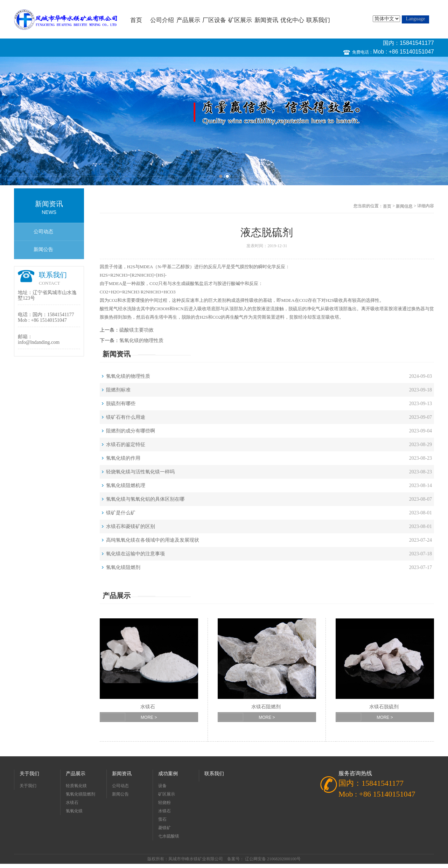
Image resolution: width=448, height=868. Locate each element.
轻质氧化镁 (76, 786)
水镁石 (148, 707)
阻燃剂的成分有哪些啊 (131, 431)
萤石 (162, 819)
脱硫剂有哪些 (121, 404)
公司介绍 (162, 20)
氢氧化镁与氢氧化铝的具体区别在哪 (145, 499)
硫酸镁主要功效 (136, 330)
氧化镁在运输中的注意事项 (135, 554)
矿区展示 (240, 20)
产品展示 (188, 20)
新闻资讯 (266, 20)
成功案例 (168, 774)
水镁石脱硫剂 (384, 707)
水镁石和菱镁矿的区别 (131, 526)
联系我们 (318, 20)
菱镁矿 (164, 828)
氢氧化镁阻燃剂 (123, 567)
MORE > (149, 717)
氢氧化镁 (74, 811)
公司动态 (43, 232)
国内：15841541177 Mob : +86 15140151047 (404, 47)
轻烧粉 (164, 803)
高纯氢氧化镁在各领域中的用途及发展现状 (153, 540)
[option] (224, 121)
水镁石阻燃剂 (266, 707)
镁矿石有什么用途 (126, 417)
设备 (162, 786)
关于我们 (29, 774)
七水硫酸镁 (169, 836)
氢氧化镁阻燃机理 (126, 485)
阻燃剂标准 (118, 390)
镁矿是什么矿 (121, 513)
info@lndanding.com (39, 342)
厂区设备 (214, 20)
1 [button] (221, 176)
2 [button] (227, 176)
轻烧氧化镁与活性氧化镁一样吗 (140, 472)
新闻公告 (43, 249)
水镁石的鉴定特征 (126, 445)
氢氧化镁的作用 (123, 458)
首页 (136, 20)
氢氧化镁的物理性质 (141, 341)
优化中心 (292, 20)
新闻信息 (404, 206)
